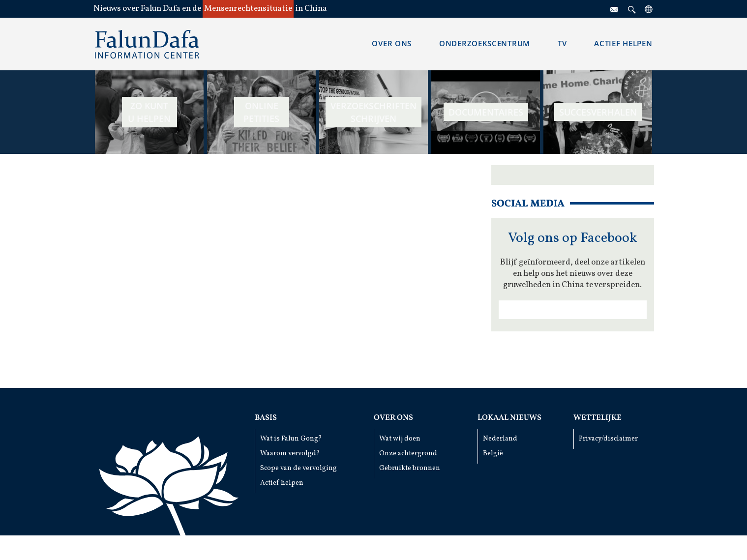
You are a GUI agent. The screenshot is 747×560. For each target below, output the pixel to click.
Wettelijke (598, 418)
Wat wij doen (400, 439)
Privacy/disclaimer (608, 439)
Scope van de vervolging (299, 468)
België (493, 454)
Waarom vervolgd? (290, 454)
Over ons (393, 418)
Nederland (500, 439)
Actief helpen (282, 483)
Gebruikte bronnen (410, 468)
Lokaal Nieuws (509, 418)
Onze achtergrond (408, 454)
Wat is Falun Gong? (291, 439)
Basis (266, 418)
